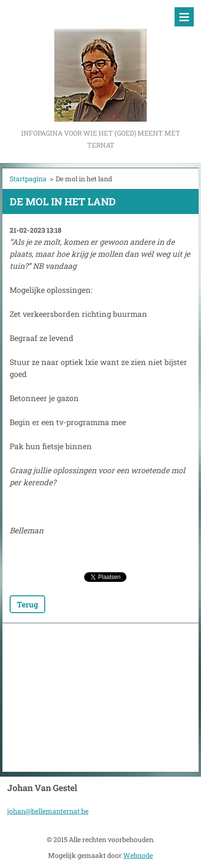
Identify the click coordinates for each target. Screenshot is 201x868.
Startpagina (28, 179)
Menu (184, 17)
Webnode (138, 855)
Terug (27, 604)
